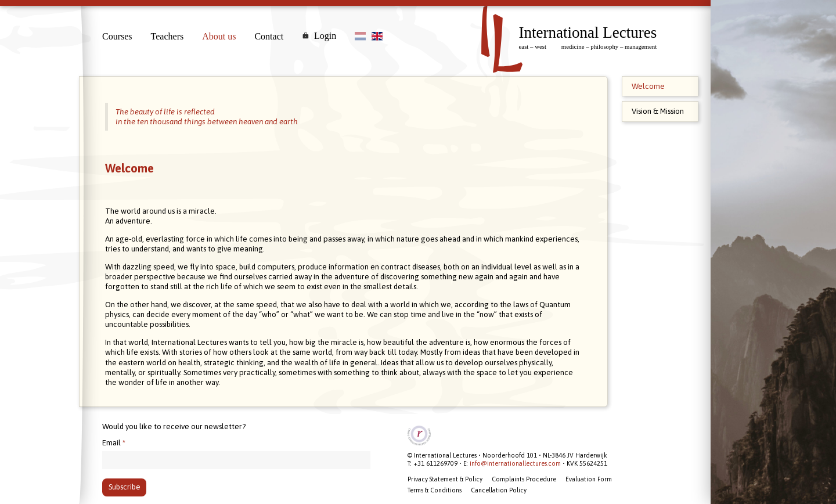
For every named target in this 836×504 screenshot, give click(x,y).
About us (219, 36)
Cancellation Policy (499, 490)
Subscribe (125, 487)
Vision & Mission (658, 111)
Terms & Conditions (435, 490)
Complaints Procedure (524, 479)
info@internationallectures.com (515, 463)
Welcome (648, 86)
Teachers (167, 36)
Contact (269, 36)
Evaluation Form (589, 479)
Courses (117, 36)
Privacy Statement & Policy (445, 479)
